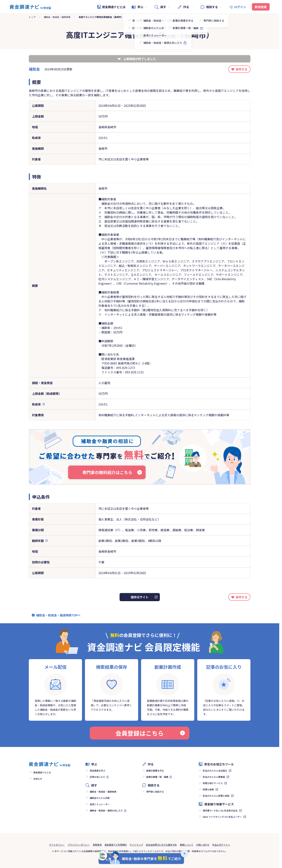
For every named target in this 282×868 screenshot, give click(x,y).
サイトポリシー (57, 845)
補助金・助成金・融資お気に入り (106, 810)
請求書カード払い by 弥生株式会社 (220, 810)
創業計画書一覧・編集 (157, 777)
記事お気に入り (98, 777)
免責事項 (97, 845)
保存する (242, 69)
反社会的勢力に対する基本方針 (161, 845)
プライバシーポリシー (79, 845)
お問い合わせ (203, 845)
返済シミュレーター (100, 804)
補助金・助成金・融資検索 (57, 17)
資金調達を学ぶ (98, 770)
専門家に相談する (155, 792)
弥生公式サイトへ (221, 845)
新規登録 (261, 7)
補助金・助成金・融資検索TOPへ (58, 615)
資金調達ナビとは (111, 7)
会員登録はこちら (150, 733)
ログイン (240, 7)
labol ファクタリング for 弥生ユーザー (222, 817)
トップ (32, 17)
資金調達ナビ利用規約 (116, 845)
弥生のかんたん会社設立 (215, 770)
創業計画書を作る (155, 770)
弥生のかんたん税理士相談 (216, 796)
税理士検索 (208, 789)
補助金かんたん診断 (100, 798)
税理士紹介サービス (213, 783)
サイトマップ (136, 845)
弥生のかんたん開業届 (214, 777)
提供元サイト (140, 597)
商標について (187, 845)
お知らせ (38, 779)
